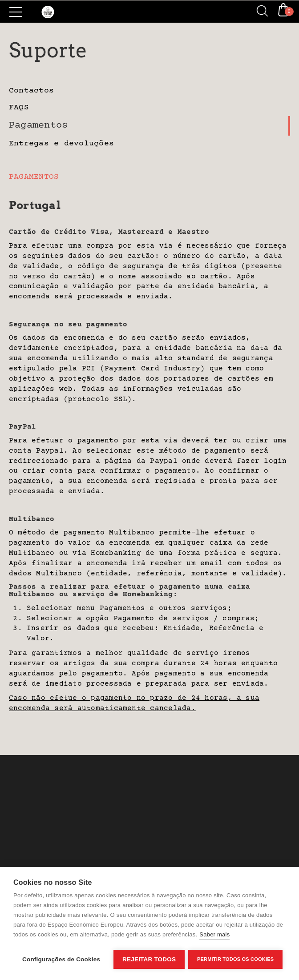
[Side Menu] (16, 12)
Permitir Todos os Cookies (236, 959)
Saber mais (214, 935)
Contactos (31, 91)
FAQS (19, 108)
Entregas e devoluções (61, 144)
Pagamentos (38, 126)
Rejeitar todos (149, 959)
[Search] (259, 12)
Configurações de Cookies (61, 959)
